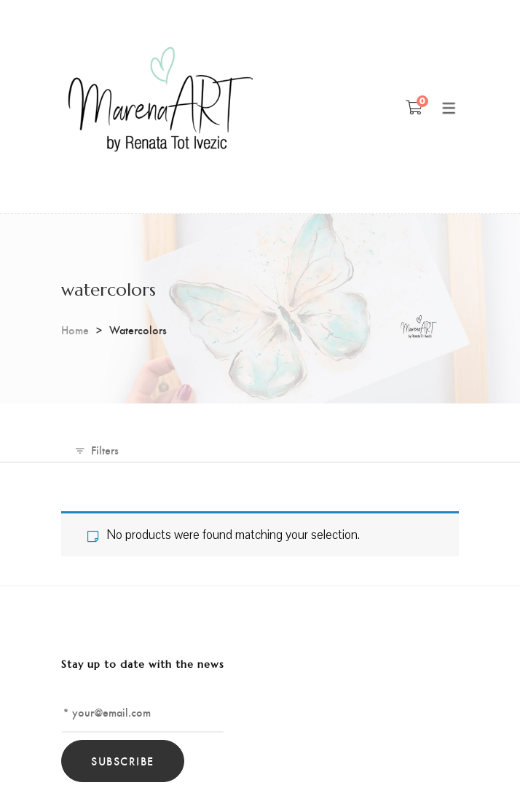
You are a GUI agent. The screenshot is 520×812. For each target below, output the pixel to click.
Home (75, 330)
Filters (105, 450)
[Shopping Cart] (414, 107)
